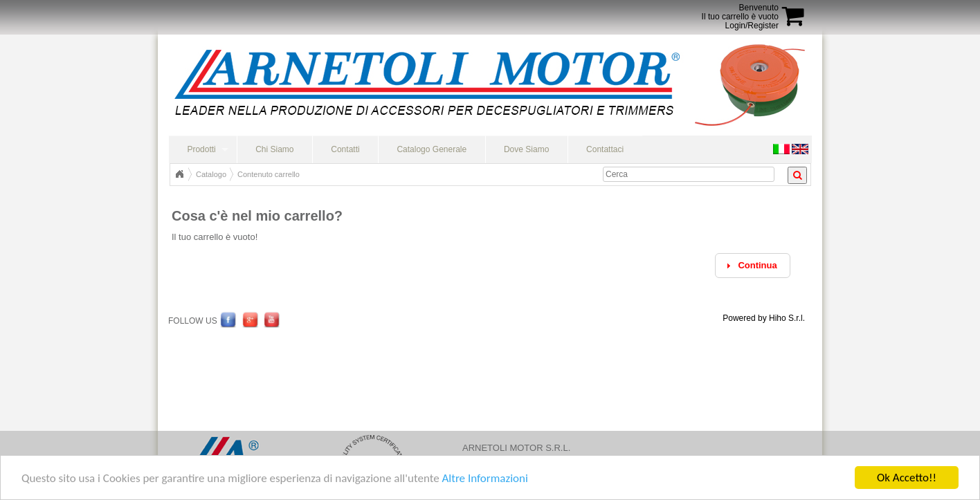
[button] (753, 266)
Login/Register (752, 26)
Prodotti (201, 149)
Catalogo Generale (432, 149)
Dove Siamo (526, 149)
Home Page (179, 174)
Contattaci (605, 149)
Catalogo (211, 174)
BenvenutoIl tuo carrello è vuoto (740, 12)
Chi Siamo (274, 149)
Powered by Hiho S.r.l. (764, 318)
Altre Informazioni (484, 478)
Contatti (345, 149)
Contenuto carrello (269, 174)
